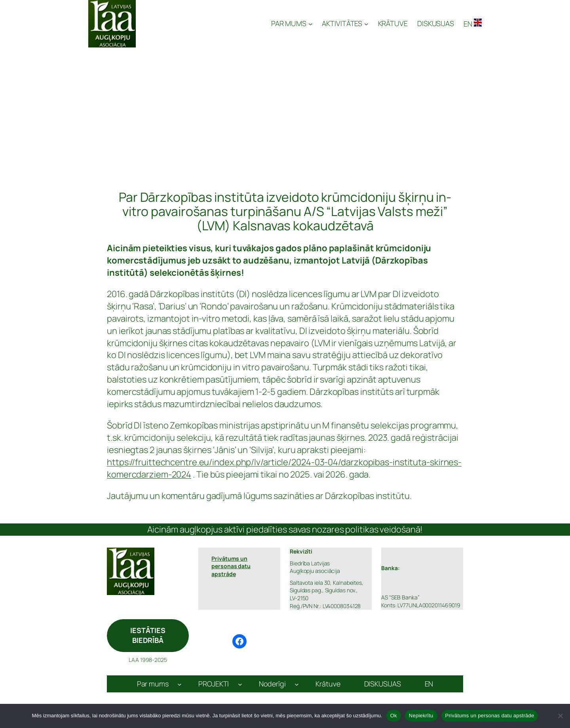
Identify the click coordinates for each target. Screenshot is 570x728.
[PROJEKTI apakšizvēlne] (240, 684)
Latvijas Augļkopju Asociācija (204, 24)
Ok (394, 716)
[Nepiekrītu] (560, 716)
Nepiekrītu (421, 716)
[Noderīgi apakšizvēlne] (297, 684)
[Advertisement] (285, 107)
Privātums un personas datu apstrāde (490, 716)
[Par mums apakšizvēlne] (180, 684)
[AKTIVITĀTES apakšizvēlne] (345, 24)
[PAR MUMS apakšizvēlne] (292, 24)
